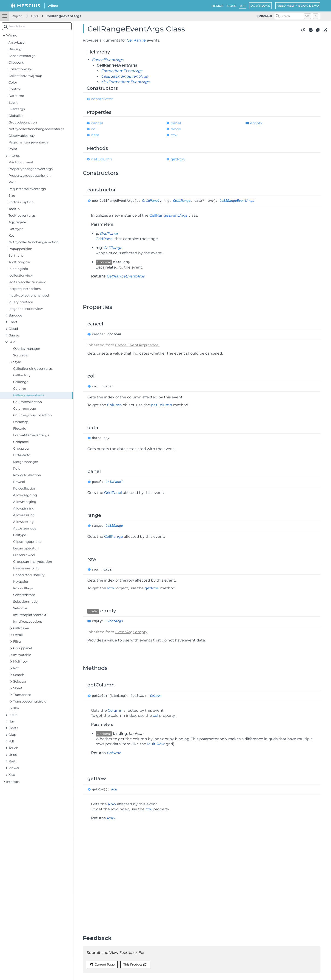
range (176, 129)
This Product (135, 964)
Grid (34, 16)
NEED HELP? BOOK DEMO (298, 6)
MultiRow (156, 744)
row (174, 135)
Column (114, 405)
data (95, 135)
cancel (97, 123)
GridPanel (151, 201)
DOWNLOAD (260, 6)
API (243, 6)
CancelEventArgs (108, 60)
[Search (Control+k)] (297, 16)
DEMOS (217, 6)
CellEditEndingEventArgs (124, 76)
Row (111, 588)
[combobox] (37, 26)
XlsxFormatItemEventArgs (125, 82)
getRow (178, 159)
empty (256, 123)
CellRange (136, 40)
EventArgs (114, 621)
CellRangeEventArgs (237, 201)
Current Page (102, 964)
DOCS (232, 6)
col (94, 129)
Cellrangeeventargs (64, 16)
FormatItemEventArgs (122, 71)
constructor (102, 99)
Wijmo (17, 16)
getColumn (102, 159)
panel (176, 123)
